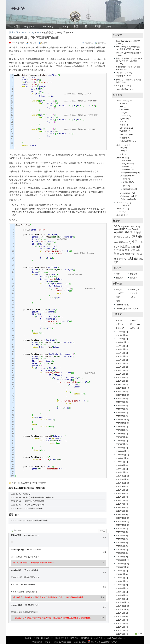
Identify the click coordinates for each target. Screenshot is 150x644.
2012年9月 (120, 529)
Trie (23, 483)
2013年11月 (121, 479)
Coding (65, 26)
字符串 (35, 483)
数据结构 (42, 483)
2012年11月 (121, 522)
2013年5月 (120, 500)
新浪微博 (120, 278)
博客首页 (14, 32)
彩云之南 (127, 182)
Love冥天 (120, 293)
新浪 (122, 247)
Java (122, 113)
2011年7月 (120, 578)
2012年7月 (120, 536)
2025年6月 (120, 332)
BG (116, 226)
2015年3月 (120, 444)
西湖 (127, 254)
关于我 (36, 638)
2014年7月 (120, 465)
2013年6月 (120, 497)
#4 (17, 584)
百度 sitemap (104, 638)
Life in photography (128, 173)
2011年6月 (120, 581)
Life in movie (125, 170)
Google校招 (121, 89)
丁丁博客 (134, 293)
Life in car (124, 160)
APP (121, 106)
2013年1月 (120, 514)
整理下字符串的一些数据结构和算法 (38, 497)
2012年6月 (120, 539)
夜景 (121, 242)
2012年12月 (121, 518)
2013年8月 (120, 490)
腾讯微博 (134, 278)
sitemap (93, 638)
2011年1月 (120, 599)
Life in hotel (124, 167)
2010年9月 (120, 613)
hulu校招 (27, 494)
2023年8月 (120, 356)
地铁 (139, 236)
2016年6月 (120, 406)
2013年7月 (120, 493)
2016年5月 (120, 409)
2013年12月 (121, 476)
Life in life (120, 158)
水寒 (118, 301)
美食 (117, 254)
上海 (136, 232)
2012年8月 (120, 532)
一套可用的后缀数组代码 (33, 501)
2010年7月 (120, 620)
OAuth (134, 226)
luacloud (15, 605)
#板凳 (22, 550)
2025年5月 (120, 335)
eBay (122, 148)
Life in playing (125, 176)
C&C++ (123, 109)
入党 (118, 237)
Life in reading (126, 193)
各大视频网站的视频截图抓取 (35, 520)
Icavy (84, 642)
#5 (21, 605)
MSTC (129, 227)
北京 (132, 236)
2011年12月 (121, 560)
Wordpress (124, 134)
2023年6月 (120, 360)
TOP (140, 634)
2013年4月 (120, 504)
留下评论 (102, 43)
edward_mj (134, 290)
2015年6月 (120, 434)
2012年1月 (120, 557)
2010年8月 (120, 616)
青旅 (123, 259)
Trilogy (122, 151)
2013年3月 (120, 507)
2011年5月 (120, 585)
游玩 (76, 26)
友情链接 (120, 76)
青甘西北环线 (129, 189)
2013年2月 (120, 511)
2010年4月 (120, 630)
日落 (133, 247)
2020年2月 (120, 377)
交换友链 (65, 638)
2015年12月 (121, 420)
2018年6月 (120, 381)
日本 (125, 186)
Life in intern (121, 145)
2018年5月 (120, 384)
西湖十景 (135, 254)
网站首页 (28, 638)
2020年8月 (120, 374)
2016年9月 (120, 399)
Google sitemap (118, 638)
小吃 (133, 241)
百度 (121, 154)
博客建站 (123, 138)
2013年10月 (121, 483)
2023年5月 (120, 363)
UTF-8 (28, 483)
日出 (128, 246)
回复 (105, 538)
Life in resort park (127, 196)
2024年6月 (120, 346)
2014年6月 (120, 469)
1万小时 (119, 290)
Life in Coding (27, 32)
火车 (133, 250)
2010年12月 (121, 602)
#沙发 (19, 535)
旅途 (109, 26)
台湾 (125, 179)
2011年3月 (120, 592)
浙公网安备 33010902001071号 (103, 642)
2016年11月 (121, 395)
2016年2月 (120, 416)
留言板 (98, 26)
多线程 (116, 242)
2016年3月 (120, 413)
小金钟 (133, 297)
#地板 (19, 570)
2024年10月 (121, 342)
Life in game (125, 163)
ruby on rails (125, 128)
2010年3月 (120, 634)
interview (123, 205)
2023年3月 (120, 367)
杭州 (138, 247)
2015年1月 (120, 448)
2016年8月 (120, 402)
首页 (16, 26)
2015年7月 (120, 430)
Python (122, 125)
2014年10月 (121, 458)
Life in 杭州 (121, 215)
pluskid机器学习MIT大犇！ (127, 309)
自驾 (122, 254)
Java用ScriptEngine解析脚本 (128, 41)
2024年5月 (120, 349)
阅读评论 (89, 43)
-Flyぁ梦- (18, 8)
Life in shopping (126, 199)
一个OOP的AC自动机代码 (34, 505)
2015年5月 (120, 437)
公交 (122, 237)
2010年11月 (121, 606)
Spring (129, 229)
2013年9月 (120, 486)
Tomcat (135, 229)
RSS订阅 (74, 638)
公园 (127, 237)
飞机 (130, 258)
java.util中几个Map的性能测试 (129, 53)
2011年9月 (120, 571)
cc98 (122, 211)
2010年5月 (120, 627)
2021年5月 (120, 370)
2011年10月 (121, 567)
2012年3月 (120, 550)
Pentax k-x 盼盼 (123, 305)
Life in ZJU (120, 209)
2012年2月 (120, 553)
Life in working (122, 203)
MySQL (123, 119)
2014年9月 (120, 462)
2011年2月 (120, 595)
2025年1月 (120, 339)
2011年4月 (120, 588)
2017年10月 (121, 388)
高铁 (116, 262)
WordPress (66, 642)
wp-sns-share (123, 232)
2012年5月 (120, 543)
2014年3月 (120, 472)
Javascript (124, 116)
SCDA (122, 229)
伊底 (118, 297)
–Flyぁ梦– (29, 26)
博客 (118, 274)
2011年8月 (120, 574)
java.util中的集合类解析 (33, 508)
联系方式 (45, 638)
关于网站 (55, 638)
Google (122, 226)
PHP (39, 32)
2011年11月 (121, 564)
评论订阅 (84, 638)
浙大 (87, 26)
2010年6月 (120, 623)
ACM (122, 103)
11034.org (48, 26)
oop (139, 226)
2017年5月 (120, 391)
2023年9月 (120, 353)
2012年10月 (121, 525)
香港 (136, 259)
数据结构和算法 (126, 141)
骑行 (141, 259)
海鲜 (125, 250)
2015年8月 (120, 427)
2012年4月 (120, 546)
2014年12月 (121, 451)
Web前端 (123, 131)
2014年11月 (121, 455)
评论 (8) (102, 531)
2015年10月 (121, 423)
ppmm (116, 229)
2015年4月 (120, 441)
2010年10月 (121, 609)
